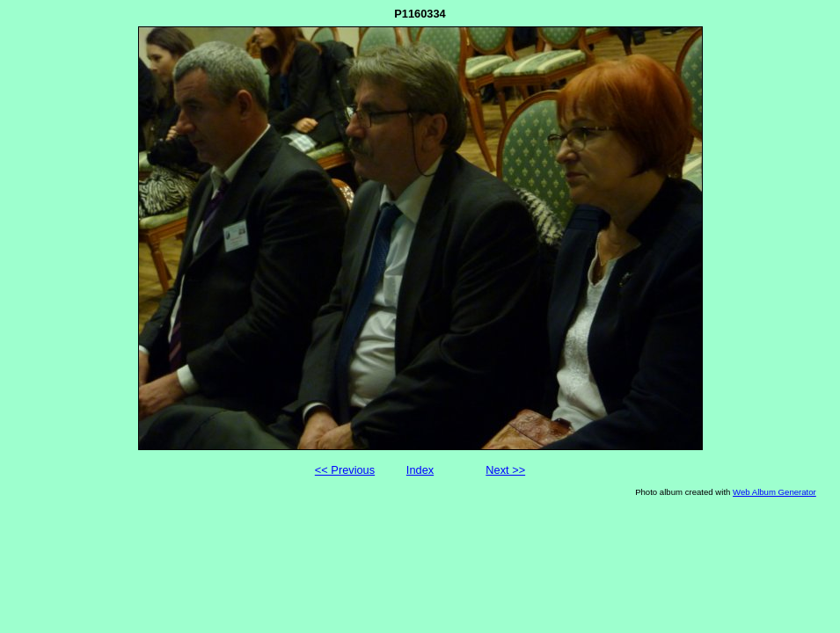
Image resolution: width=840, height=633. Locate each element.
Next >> (505, 470)
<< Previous (345, 470)
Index (420, 470)
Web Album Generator (774, 492)
